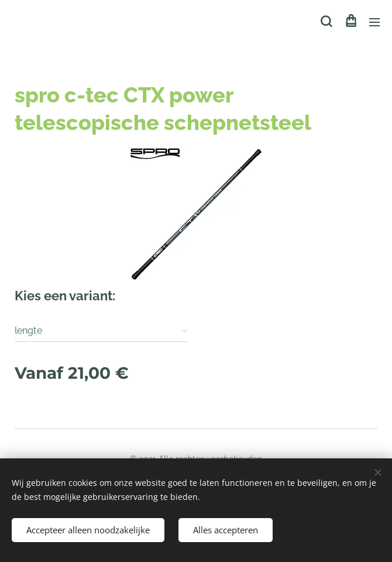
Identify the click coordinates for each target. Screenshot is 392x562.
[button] (326, 22)
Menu (374, 22)
